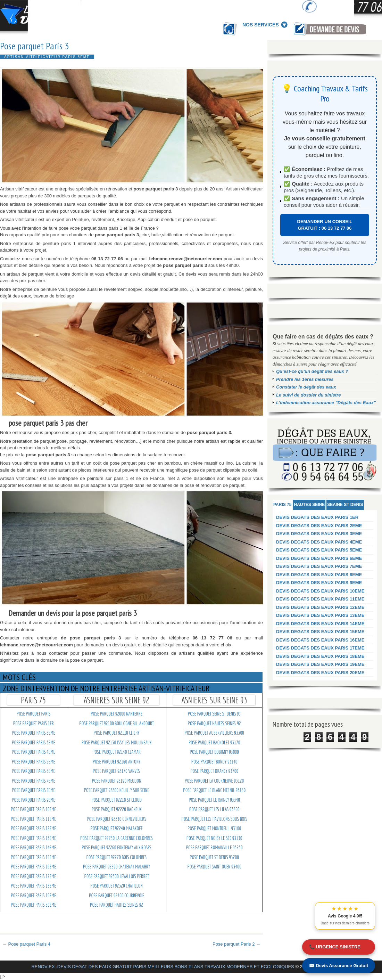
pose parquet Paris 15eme (33, 857)
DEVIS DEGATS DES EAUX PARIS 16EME (320, 640)
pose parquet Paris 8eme (34, 790)
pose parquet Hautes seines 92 (117, 905)
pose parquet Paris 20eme (33, 905)
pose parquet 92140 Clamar (117, 752)
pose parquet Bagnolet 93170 (214, 743)
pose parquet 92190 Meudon (117, 781)
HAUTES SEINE (309, 505)
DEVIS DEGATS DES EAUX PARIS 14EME (320, 624)
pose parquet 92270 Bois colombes (117, 857)
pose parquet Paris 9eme (34, 800)
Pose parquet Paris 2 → (236, 944)
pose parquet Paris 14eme (33, 848)
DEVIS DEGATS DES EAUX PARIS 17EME (320, 648)
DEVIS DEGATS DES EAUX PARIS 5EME (319, 550)
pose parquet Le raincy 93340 (214, 800)
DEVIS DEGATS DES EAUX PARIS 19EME (320, 664)
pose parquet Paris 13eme (33, 838)
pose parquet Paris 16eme (33, 867)
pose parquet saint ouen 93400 (214, 867)
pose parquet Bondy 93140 (214, 762)
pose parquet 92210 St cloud (117, 800)
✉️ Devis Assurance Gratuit (339, 966)
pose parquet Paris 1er (34, 724)
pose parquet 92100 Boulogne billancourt (117, 724)
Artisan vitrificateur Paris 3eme (47, 57)
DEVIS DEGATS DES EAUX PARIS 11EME (320, 599)
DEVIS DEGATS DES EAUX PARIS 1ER (317, 517)
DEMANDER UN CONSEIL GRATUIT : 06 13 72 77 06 (325, 225)
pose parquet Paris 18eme (33, 886)
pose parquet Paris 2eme (34, 733)
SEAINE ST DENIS (345, 505)
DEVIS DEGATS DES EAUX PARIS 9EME (319, 583)
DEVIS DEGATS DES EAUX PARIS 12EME (320, 607)
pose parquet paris (34, 714)
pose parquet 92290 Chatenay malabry (117, 867)
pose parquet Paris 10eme (33, 809)
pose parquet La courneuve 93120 (214, 781)
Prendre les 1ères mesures (305, 379)
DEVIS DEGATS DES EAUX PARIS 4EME (319, 542)
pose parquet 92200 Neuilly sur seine (117, 790)
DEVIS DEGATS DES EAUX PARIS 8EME (319, 575)
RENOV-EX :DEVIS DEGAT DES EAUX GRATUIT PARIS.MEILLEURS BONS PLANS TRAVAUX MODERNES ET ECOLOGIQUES (163, 967)
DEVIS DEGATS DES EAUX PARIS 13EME (320, 615)
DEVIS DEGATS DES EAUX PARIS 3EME (319, 534)
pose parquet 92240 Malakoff (116, 828)
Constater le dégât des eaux (306, 387)
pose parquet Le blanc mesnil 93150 (214, 790)
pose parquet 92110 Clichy (117, 733)
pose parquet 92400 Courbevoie (117, 896)
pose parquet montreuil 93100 (214, 828)
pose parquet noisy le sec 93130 (214, 838)
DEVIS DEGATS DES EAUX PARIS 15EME (320, 632)
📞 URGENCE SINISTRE (335, 947)
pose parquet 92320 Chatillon (117, 886)
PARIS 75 (282, 505)
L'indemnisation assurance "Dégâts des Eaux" (326, 403)
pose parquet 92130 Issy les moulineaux (117, 743)
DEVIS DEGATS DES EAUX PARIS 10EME (320, 591)
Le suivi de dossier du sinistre (308, 395)
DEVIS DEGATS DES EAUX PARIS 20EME (320, 673)
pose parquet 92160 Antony (117, 762)
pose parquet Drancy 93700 (214, 771)
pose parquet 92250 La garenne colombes (117, 838)
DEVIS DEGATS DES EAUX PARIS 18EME (320, 656)
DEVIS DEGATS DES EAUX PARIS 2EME (319, 526)
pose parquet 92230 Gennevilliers (117, 819)
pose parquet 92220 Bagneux (117, 809)
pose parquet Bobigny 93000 (214, 752)
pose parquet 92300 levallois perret (116, 876)
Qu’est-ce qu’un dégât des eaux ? (312, 371)
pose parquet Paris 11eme (33, 819)
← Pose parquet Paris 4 (26, 944)
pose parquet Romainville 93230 (214, 848)
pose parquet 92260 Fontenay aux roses (117, 848)
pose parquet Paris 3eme (34, 743)
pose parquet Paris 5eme (34, 762)
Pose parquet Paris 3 (35, 46)
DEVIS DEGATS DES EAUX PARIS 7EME (319, 566)
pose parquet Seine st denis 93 (214, 714)
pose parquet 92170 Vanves (117, 771)
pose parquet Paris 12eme (33, 828)
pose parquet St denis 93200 (214, 857)
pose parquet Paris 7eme (34, 781)
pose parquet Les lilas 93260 (214, 809)
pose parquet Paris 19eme (33, 896)
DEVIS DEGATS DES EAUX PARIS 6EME (319, 558)
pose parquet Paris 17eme (33, 876)
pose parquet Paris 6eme (34, 771)
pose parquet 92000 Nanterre (117, 714)
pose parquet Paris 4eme (34, 752)
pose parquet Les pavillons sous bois (214, 819)
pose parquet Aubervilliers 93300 (214, 733)
